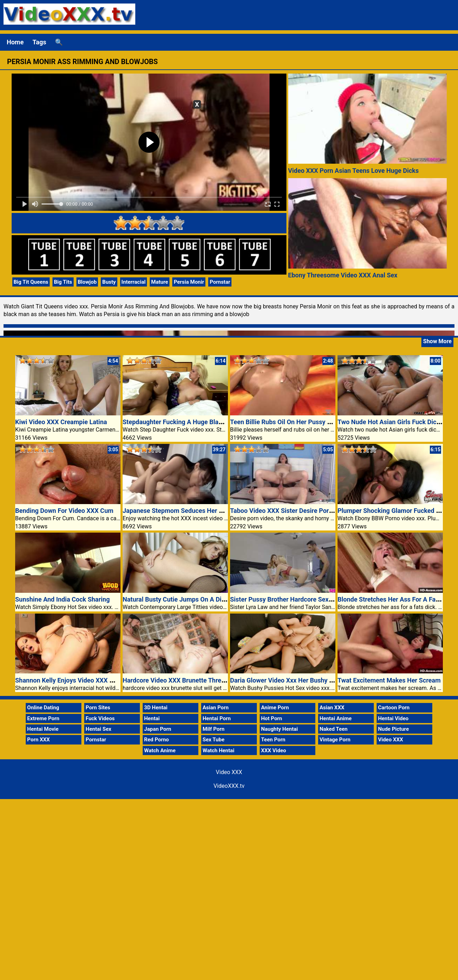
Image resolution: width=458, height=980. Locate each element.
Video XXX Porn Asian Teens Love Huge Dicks (354, 171)
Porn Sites (98, 708)
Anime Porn (275, 708)
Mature (160, 282)
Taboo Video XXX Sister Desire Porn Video (290, 511)
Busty (109, 282)
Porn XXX (38, 740)
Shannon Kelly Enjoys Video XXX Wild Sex (75, 680)
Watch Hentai (218, 750)
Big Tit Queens (31, 282)
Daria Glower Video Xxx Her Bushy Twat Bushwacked (305, 680)
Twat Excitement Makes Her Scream (389, 680)
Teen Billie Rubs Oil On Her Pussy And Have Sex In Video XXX (318, 422)
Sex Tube (213, 740)
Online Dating (43, 708)
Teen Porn (273, 740)
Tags (39, 42)
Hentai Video (393, 718)
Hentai (152, 718)
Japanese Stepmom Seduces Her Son (176, 511)
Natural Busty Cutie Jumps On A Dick (175, 599)
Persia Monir (189, 282)
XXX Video (274, 750)
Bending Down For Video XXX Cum (64, 511)
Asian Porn (216, 708)
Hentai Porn (217, 718)
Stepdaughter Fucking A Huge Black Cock (182, 422)
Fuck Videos (100, 718)
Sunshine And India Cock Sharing (62, 599)
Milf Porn (213, 729)
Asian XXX (332, 708)
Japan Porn (158, 729)
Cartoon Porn (394, 708)
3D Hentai (156, 708)
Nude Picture (394, 729)
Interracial (134, 282)
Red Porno (156, 740)
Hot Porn (272, 718)
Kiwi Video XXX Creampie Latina (61, 422)
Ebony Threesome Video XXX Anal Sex (343, 275)
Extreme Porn (43, 718)
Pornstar (220, 282)
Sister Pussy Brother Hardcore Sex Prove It (291, 599)
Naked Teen (334, 729)
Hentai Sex (98, 729)
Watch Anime (160, 750)
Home (15, 42)
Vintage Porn (335, 740)
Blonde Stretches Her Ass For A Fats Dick (396, 599)
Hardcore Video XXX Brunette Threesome (182, 680)
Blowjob (87, 282)
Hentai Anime (336, 718)
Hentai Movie (43, 729)
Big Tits (63, 282)
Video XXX (391, 740)
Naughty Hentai (280, 729)
